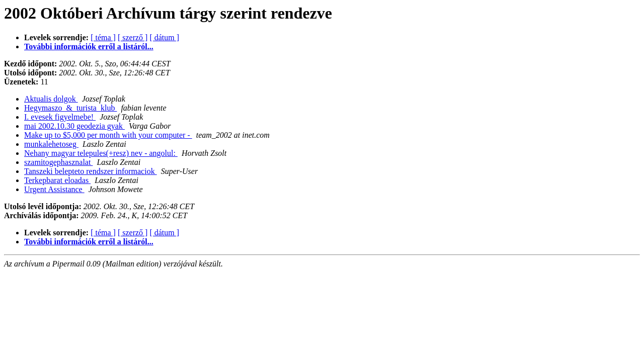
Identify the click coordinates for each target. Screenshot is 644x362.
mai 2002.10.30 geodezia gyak (74, 126)
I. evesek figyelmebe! (60, 117)
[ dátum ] (164, 37)
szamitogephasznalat (58, 162)
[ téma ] (103, 37)
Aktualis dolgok (51, 99)
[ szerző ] (133, 37)
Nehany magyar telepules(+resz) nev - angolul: (101, 153)
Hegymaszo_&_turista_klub (70, 108)
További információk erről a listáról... (89, 47)
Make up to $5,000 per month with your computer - (108, 135)
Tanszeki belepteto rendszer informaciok (91, 171)
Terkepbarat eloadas (57, 180)
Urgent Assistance (54, 189)
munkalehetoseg (51, 144)
